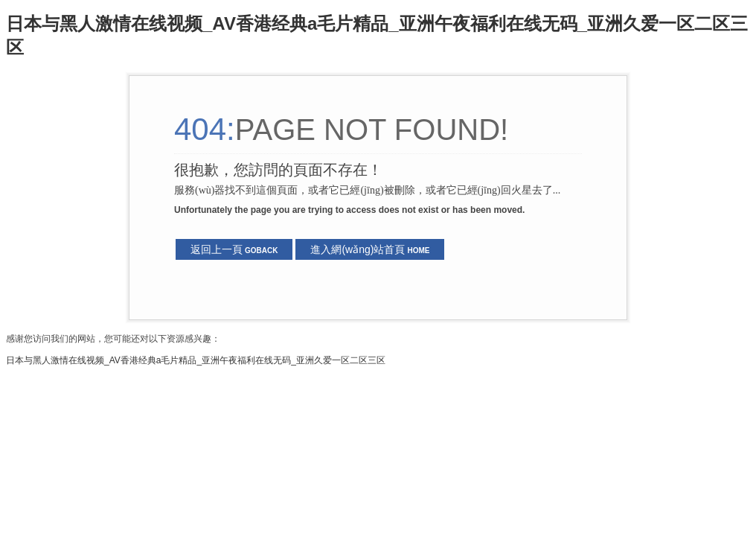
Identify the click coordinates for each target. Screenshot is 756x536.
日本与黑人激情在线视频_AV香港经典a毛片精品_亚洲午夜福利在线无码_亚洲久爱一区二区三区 (196, 360)
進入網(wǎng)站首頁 (370, 249)
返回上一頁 (234, 249)
